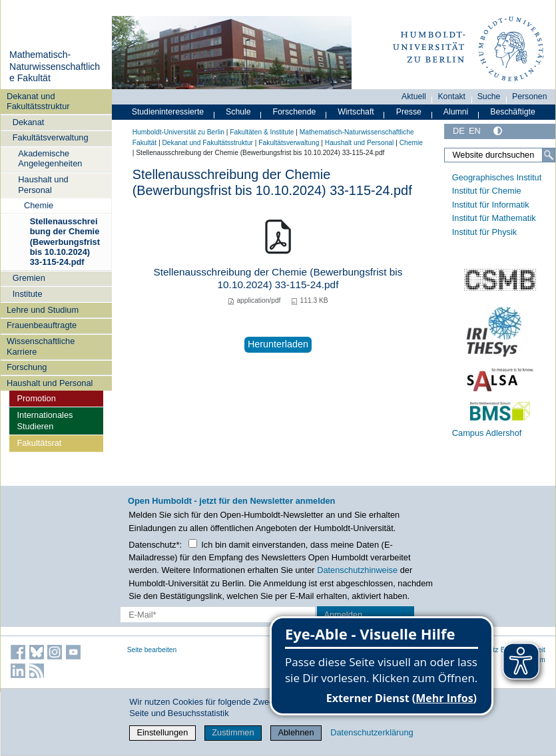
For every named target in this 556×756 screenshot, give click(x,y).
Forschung (27, 367)
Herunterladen (278, 344)
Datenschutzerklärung (372, 732)
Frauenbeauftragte (42, 325)
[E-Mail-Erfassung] (218, 615)
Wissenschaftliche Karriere (41, 346)
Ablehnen (296, 732)
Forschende (295, 112)
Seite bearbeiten (152, 650)
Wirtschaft (356, 112)
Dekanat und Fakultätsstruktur (38, 101)
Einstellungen (162, 732)
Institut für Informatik (491, 205)
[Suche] (549, 155)
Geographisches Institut (497, 177)
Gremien (29, 278)
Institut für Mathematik (494, 218)
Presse (409, 112)
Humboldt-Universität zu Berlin (178, 132)
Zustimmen (233, 732)
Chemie (39, 205)
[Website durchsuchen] (500, 155)
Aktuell (414, 96)
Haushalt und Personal (43, 184)
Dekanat (29, 122)
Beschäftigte (513, 112)
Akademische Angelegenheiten (50, 158)
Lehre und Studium (43, 310)
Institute (28, 294)
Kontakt (451, 96)
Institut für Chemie (487, 191)
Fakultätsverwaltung (51, 137)
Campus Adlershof (487, 433)
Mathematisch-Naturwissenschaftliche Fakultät (55, 66)
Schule (238, 112)
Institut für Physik (484, 232)
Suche (489, 96)
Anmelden (343, 615)
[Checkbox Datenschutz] (193, 543)
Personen (530, 96)
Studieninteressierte (168, 112)
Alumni (456, 112)
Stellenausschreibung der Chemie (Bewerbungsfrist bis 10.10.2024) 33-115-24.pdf (65, 242)
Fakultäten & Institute (262, 132)
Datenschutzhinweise (357, 570)
